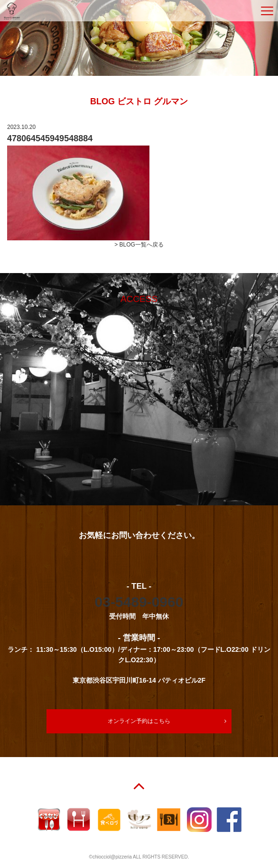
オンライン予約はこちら (139, 721)
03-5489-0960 (139, 602)
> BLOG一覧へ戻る (139, 245)
